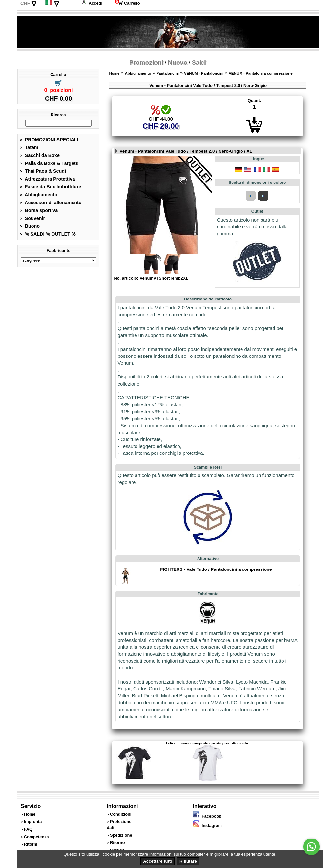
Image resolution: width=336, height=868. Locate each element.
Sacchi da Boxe (40, 155)
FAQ (28, 829)
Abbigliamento (39, 195)
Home (114, 73)
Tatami (30, 147)
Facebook (207, 816)
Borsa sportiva (39, 210)
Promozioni (146, 62)
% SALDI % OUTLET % (48, 234)
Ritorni (31, 844)
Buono (30, 226)
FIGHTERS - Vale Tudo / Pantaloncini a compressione (216, 569)
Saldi (199, 62)
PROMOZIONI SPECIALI (49, 140)
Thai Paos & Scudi (43, 171)
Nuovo (178, 62)
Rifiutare (188, 861)
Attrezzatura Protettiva (47, 179)
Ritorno (117, 843)
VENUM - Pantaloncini (204, 73)
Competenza (36, 837)
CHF (25, 3)
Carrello (127, 3)
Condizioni (121, 814)
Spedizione (121, 835)
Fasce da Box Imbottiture (51, 187)
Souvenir (32, 218)
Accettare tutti (157, 861)
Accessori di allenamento (51, 203)
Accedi (92, 3)
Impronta (33, 822)
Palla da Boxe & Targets (49, 163)
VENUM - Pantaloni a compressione (261, 73)
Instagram (207, 826)
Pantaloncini (167, 73)
